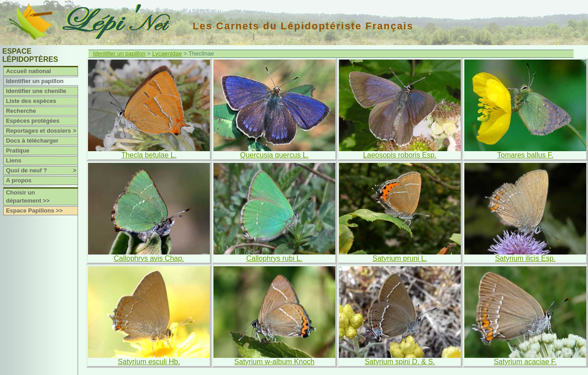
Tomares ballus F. (525, 155)
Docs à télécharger (32, 141)
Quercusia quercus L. (274, 155)
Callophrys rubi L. (275, 258)
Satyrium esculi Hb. (149, 362)
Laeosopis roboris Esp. (400, 155)
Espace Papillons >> (34, 211)
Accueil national (28, 71)
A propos (19, 180)
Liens (14, 160)
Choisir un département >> (28, 197)
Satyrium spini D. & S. (400, 362)
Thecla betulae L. (149, 155)
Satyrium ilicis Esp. (525, 258)
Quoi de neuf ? (42, 171)
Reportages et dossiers (42, 131)
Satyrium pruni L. (400, 258)
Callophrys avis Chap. (149, 258)
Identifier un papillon (35, 81)
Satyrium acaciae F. (525, 362)
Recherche (21, 111)
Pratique (18, 150)
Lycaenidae (167, 53)
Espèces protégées (33, 121)
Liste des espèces (31, 101)
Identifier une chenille (36, 91)
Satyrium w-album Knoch (274, 362)
